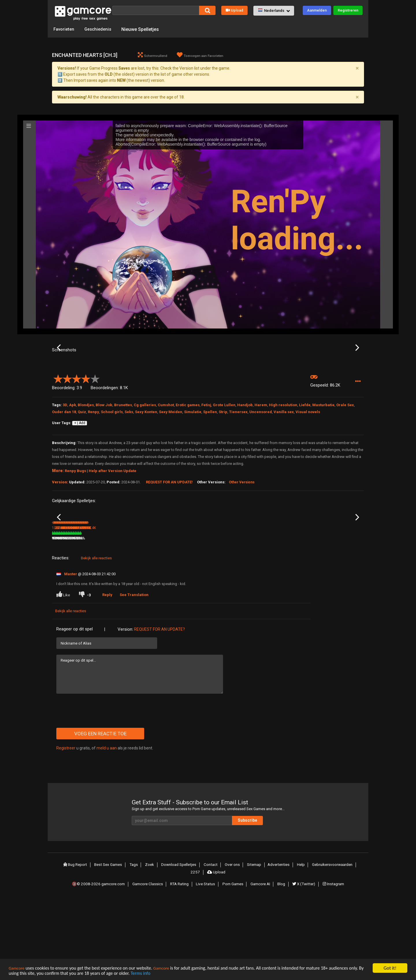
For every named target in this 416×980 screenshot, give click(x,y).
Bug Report (76, 946)
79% (97, 620)
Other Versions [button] (242, 540)
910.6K (270, 620)
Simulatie (193, 470)
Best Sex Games (109, 946)
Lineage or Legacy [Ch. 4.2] (126, 612)
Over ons (231, 946)
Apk (73, 463)
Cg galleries (145, 463)
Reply (109, 677)
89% (254, 620)
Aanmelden (317, 10)
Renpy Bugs (75, 529)
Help (299, 946)
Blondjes (86, 463)
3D (65, 463)
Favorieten (65, 29)
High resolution (283, 463)
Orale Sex (345, 463)
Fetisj (206, 463)
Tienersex (238, 470)
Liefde (305, 463)
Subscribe (263, 902)
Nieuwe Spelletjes (144, 29)
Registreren (348, 10)
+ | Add (80, 481)
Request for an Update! (169, 540)
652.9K (322, 620)
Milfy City (164, 612)
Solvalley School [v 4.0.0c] (334, 612)
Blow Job (104, 463)
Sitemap (253, 946)
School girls (112, 470)
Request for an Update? (159, 711)
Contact (210, 946)
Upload (234, 10)
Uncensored (261, 470)
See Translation (135, 677)
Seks (129, 470)
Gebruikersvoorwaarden (331, 946)
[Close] (357, 69)
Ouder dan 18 (64, 470)
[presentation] (100, 793)
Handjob (245, 463)
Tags (135, 946)
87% (201, 620)
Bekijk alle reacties (96, 640)
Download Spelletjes (179, 946)
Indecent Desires (66, 612)
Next (357, 377)
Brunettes (123, 463)
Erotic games (188, 463)
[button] (274, 11)
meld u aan (107, 830)
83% (306, 620)
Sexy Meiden (171, 470)
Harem (261, 463)
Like (64, 676)
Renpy (93, 470)
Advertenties (277, 946)
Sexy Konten (146, 470)
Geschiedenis (101, 29)
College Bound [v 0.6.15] (228, 612)
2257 (196, 953)
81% (149, 620)
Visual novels (308, 470)
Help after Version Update (113, 529)
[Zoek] (156, 10)
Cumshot (166, 463)
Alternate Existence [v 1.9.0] (283, 612)
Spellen (210, 470)
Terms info (164, 974)
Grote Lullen (224, 463)
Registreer (66, 830)
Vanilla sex (284, 470)
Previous (59, 377)
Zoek (150, 946)
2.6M (216, 620)
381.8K (113, 620)
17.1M (165, 620)
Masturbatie (323, 463)
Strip (223, 470)
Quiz (82, 470)
